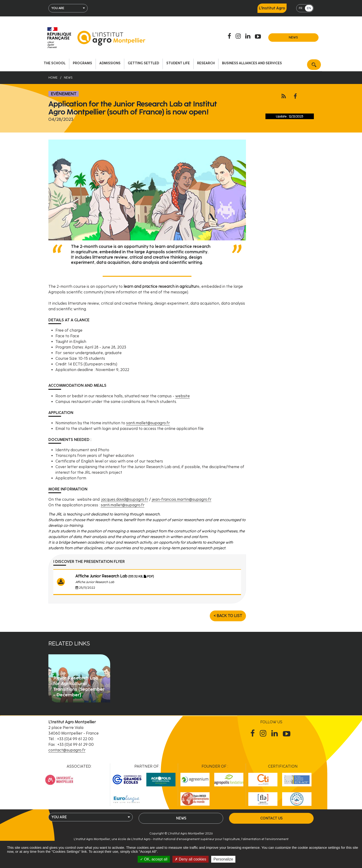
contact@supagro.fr (67, 750)
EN (309, 8)
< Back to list (228, 616)
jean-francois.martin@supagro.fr (182, 499)
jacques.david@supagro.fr (125, 499)
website (183, 396)
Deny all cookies (191, 859)
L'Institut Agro (272, 8)
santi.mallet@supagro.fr (148, 423)
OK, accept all (154, 859)
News (293, 37)
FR (301, 8)
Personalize (223, 859)
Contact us (271, 818)
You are (58, 8)
